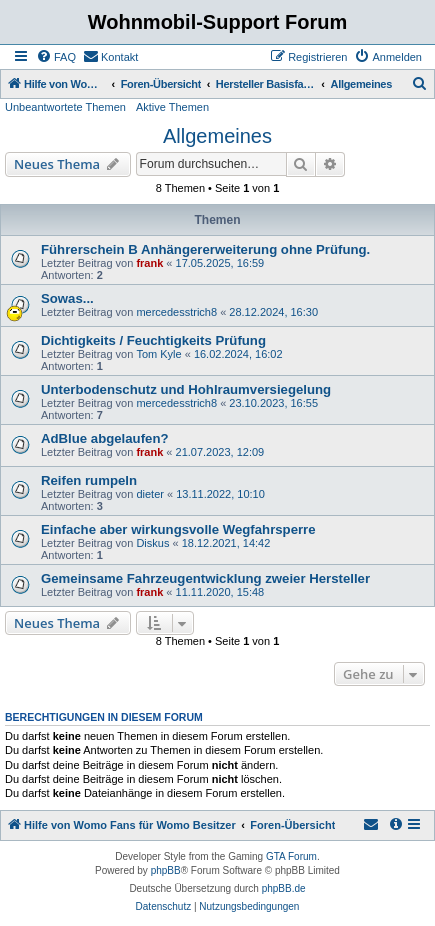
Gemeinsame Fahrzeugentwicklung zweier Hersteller (205, 578)
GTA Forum (291, 856)
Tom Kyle (158, 354)
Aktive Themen (172, 107)
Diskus (152, 543)
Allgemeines (217, 136)
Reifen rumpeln (89, 480)
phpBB (166, 870)
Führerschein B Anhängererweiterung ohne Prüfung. (205, 249)
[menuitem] (56, 57)
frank (149, 263)
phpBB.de (284, 888)
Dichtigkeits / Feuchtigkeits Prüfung (153, 340)
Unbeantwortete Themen (65, 107)
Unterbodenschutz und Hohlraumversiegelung (186, 389)
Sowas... (67, 298)
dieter (150, 494)
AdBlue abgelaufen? (105, 438)
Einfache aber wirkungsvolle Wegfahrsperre (178, 529)
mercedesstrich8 (176, 312)
